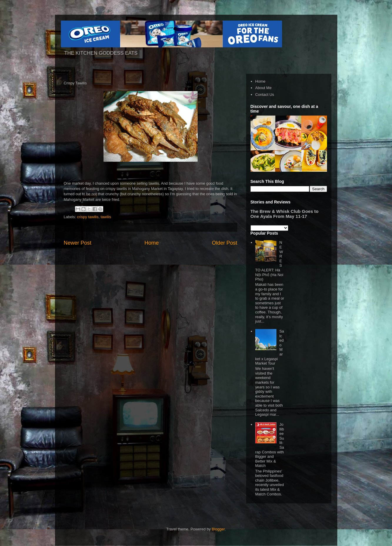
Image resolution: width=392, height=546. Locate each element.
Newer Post (78, 243)
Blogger (218, 529)
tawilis (106, 217)
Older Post (225, 243)
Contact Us (265, 95)
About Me (263, 88)
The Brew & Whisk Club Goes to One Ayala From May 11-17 (285, 214)
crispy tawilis (88, 217)
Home (152, 243)
